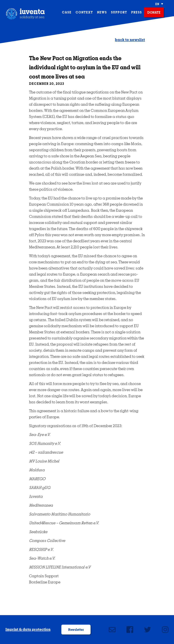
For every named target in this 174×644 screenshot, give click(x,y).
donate (154, 13)
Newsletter (76, 630)
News (102, 13)
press (137, 13)
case (67, 13)
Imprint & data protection (28, 630)
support (119, 13)
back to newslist (130, 40)
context (84, 13)
